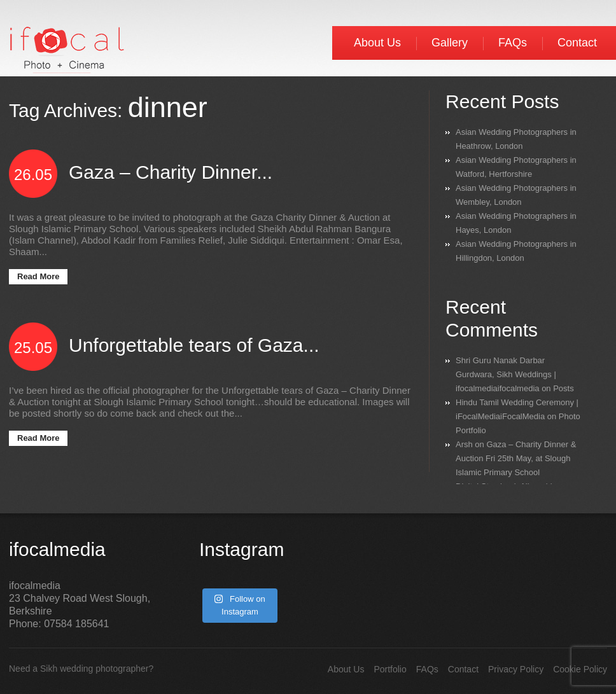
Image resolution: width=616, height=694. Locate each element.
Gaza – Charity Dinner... (171, 172)
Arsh (464, 444)
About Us (377, 43)
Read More (38, 276)
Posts (563, 388)
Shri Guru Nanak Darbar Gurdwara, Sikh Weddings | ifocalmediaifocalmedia (506, 374)
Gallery (450, 43)
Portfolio (390, 669)
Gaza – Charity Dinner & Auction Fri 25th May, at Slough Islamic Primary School (516, 458)
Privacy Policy (516, 669)
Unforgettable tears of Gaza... (194, 345)
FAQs (513, 43)
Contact (577, 43)
